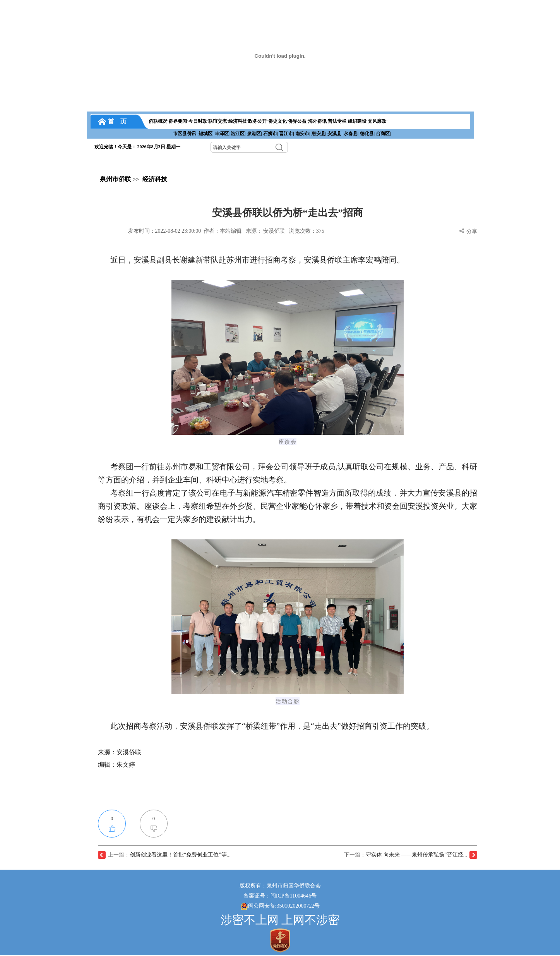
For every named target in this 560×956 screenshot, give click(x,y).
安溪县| (335, 134)
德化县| (367, 134)
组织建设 (357, 121)
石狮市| (271, 134)
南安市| (303, 134)
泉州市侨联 (115, 179)
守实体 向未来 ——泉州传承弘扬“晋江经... (416, 855)
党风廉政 (377, 121)
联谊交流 (217, 121)
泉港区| (254, 134)
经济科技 (238, 121)
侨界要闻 (178, 121)
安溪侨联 (274, 231)
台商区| (383, 134)
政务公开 (257, 121)
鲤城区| (206, 134)
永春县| (351, 134)
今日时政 (198, 121)
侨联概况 (158, 121)
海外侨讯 (317, 121)
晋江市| (287, 134)
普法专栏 (337, 121)
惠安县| (319, 134)
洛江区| (238, 134)
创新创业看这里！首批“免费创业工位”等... (180, 855)
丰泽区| (222, 134)
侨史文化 (277, 121)
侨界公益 (297, 121)
